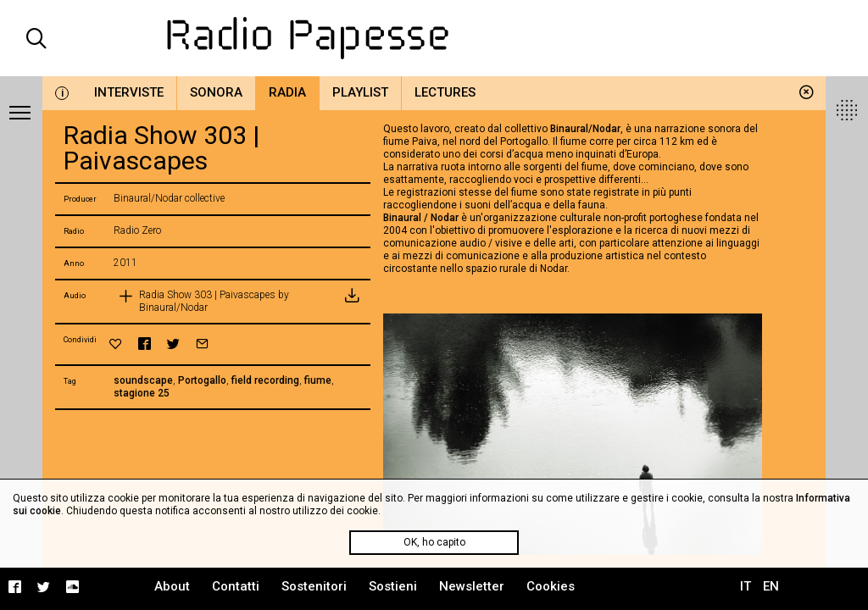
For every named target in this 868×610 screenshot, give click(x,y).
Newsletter (472, 586)
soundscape (143, 380)
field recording (265, 380)
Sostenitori (314, 586)
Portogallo (202, 380)
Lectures (445, 92)
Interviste (129, 92)
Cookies (551, 586)
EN (771, 586)
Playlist (360, 92)
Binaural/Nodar (585, 129)
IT (746, 586)
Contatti (236, 586)
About (172, 586)
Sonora (216, 92)
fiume (318, 380)
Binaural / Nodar (421, 218)
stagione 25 (142, 393)
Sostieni (393, 586)
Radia (287, 92)
